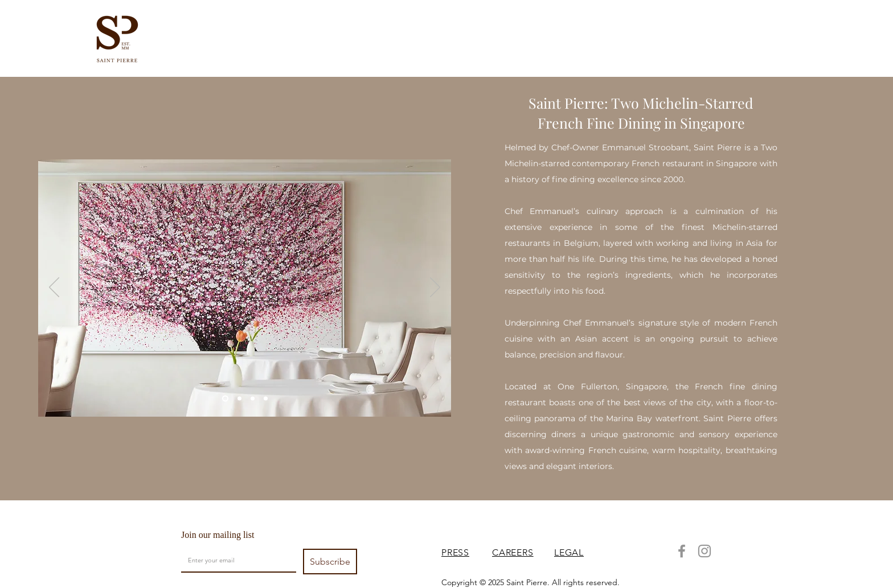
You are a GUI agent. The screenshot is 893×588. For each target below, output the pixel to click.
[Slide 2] (239, 399)
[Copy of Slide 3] (225, 399)
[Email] (235, 560)
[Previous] (54, 288)
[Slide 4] (253, 399)
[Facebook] (682, 551)
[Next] (435, 288)
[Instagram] (704, 551)
